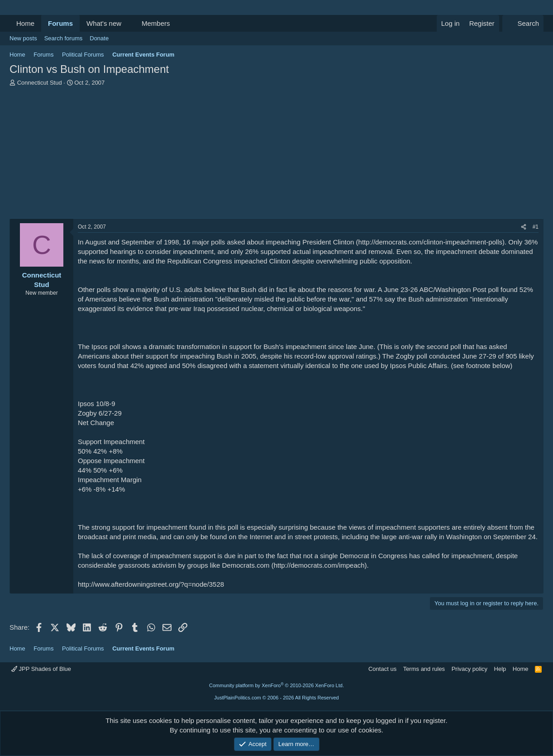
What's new (104, 23)
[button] (129, 23)
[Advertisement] (276, 155)
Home (25, 23)
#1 (536, 227)
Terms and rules (424, 669)
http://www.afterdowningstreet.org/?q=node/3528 (151, 584)
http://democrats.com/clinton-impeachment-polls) (431, 242)
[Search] (523, 23)
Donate (99, 38)
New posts (23, 38)
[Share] (524, 227)
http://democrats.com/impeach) (320, 565)
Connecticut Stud (40, 83)
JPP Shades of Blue (41, 669)
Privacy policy (470, 669)
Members (156, 23)
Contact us (382, 669)
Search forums (64, 38)
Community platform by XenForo (276, 685)
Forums (60, 23)
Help (500, 669)
